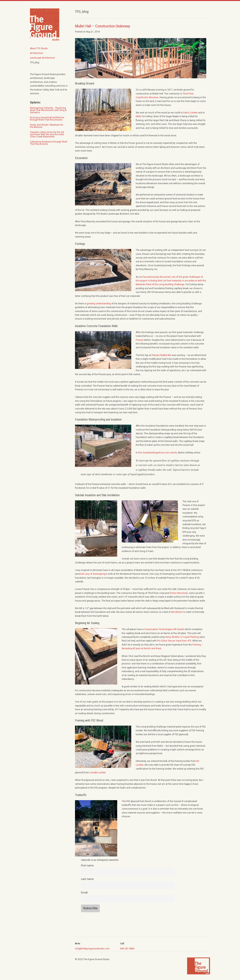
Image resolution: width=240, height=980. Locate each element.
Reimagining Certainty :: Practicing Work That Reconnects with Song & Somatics (48, 110)
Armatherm (177, 612)
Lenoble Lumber (97, 773)
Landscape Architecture (42, 58)
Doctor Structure (178, 593)
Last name (87, 879)
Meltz (139, 116)
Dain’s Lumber (190, 113)
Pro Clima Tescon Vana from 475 (174, 641)
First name (87, 866)
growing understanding (99, 304)
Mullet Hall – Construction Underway (103, 26)
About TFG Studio (39, 48)
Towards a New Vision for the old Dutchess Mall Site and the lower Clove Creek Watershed (47, 134)
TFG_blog (35, 63)
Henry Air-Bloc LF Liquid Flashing (182, 637)
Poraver (140, 340)
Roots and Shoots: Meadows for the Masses (47, 126)
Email (84, 893)
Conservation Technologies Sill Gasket (164, 629)
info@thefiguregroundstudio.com (92, 949)
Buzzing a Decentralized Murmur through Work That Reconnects (47, 119)
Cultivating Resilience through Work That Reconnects (49, 143)
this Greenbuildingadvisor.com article (157, 453)
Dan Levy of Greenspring (93, 574)
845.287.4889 (127, 949)
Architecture (36, 53)
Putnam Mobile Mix (161, 355)
